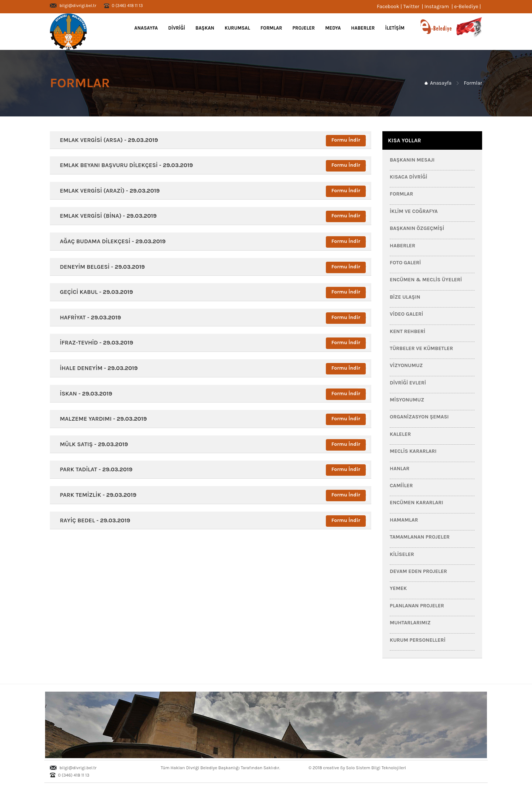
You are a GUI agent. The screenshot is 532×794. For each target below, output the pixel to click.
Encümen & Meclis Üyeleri (426, 280)
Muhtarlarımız (410, 623)
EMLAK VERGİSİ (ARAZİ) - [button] (108, 191)
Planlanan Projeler (417, 606)
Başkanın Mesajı (412, 160)
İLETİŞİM (395, 28)
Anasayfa (145, 28)
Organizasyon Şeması (419, 417)
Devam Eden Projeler (418, 571)
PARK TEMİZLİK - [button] (96, 495)
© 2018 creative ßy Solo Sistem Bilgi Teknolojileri (357, 768)
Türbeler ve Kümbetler (421, 348)
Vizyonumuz (406, 365)
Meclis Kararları (413, 451)
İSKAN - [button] (84, 393)
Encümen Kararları (416, 503)
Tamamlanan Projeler (420, 537)
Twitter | (414, 6)
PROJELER (304, 28)
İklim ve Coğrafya (414, 211)
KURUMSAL (237, 28)
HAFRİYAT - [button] (88, 317)
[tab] (211, 140)
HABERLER (363, 28)
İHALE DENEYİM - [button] (97, 368)
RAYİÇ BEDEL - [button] (93, 520)
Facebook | (390, 6)
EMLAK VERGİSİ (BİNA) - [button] (106, 216)
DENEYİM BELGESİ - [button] (100, 267)
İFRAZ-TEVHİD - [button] (94, 342)
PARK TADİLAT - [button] (94, 469)
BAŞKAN (205, 28)
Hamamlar (404, 520)
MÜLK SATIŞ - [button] (92, 444)
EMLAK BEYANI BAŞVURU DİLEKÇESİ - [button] (124, 165)
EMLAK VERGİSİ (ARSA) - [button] (107, 140)
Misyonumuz (407, 400)
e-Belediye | (468, 6)
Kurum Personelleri (418, 640)
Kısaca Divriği (409, 177)
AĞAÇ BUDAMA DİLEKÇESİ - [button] (110, 241)
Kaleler (400, 434)
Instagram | (439, 6)
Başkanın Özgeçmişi (417, 228)
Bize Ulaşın (405, 297)
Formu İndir (346, 140)
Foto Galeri (405, 263)
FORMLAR (271, 28)
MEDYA (333, 28)
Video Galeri (406, 314)
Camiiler (401, 486)
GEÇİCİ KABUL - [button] (94, 292)
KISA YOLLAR (405, 140)
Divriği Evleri (408, 383)
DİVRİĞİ (177, 28)
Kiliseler (402, 554)
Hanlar (400, 469)
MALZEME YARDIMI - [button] (101, 419)
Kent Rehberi (407, 331)
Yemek (398, 588)
